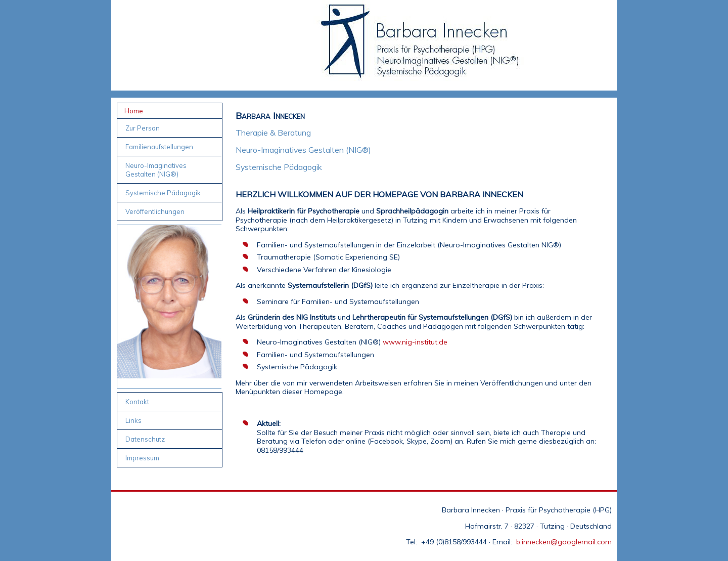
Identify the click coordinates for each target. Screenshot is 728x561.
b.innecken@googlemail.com (564, 542)
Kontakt (137, 402)
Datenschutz (145, 439)
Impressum (142, 458)
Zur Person (143, 128)
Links (133, 420)
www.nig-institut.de (415, 342)
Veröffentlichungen (155, 211)
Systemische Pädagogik (163, 193)
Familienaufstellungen (159, 147)
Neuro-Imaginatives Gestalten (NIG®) (156, 169)
